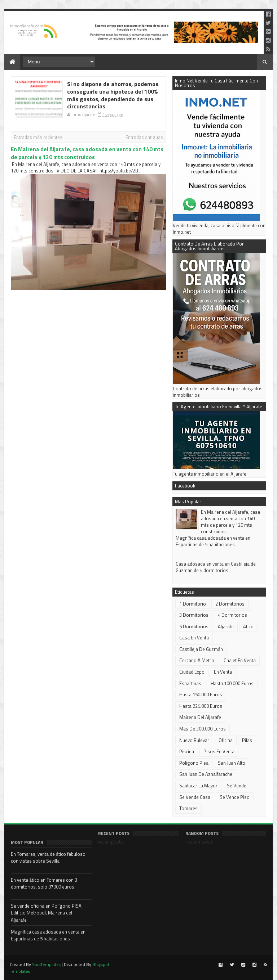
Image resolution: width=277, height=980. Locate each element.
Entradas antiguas (144, 137)
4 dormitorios (232, 615)
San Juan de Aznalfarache (206, 774)
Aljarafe (226, 626)
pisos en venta (219, 751)
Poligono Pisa (194, 763)
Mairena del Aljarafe (200, 717)
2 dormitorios (230, 604)
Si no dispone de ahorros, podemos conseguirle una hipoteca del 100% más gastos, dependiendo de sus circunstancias (113, 95)
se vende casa (195, 797)
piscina (187, 751)
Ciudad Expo (192, 672)
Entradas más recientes (38, 137)
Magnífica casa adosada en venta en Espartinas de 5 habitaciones (213, 541)
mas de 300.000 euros (203, 729)
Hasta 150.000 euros (201, 694)
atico (248, 626)
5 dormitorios (194, 626)
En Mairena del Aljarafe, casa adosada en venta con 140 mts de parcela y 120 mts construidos (87, 153)
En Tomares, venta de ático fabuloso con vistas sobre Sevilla (48, 858)
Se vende (237, 786)
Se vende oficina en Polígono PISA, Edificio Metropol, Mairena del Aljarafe (47, 913)
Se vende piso (235, 797)
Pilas (247, 740)
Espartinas (190, 683)
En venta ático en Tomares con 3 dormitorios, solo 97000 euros (44, 884)
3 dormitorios (194, 615)
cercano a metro (197, 660)
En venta (223, 672)
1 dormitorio (193, 604)
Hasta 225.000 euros (201, 706)
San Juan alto (232, 763)
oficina (226, 740)
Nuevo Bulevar (194, 740)
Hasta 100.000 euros (232, 683)
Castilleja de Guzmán (201, 649)
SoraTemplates (46, 964)
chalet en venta (240, 660)
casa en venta (194, 638)
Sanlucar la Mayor (198, 786)
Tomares (188, 808)
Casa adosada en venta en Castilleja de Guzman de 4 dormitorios (216, 567)
